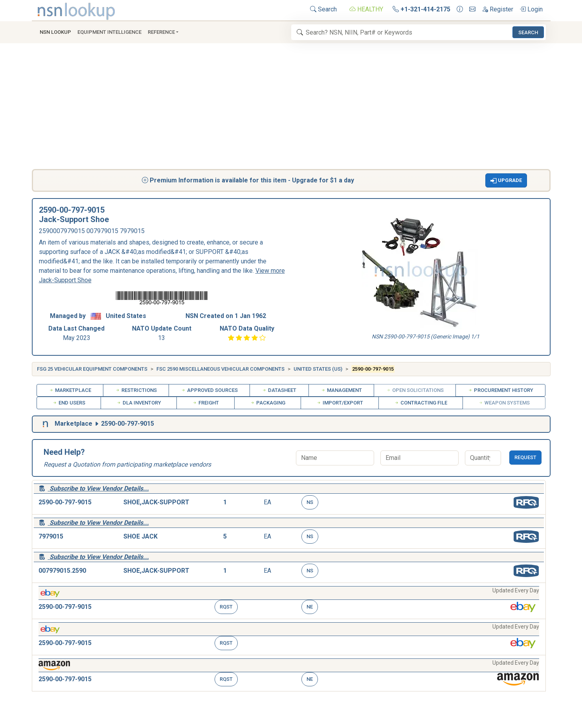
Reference (161, 32)
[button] (506, 180)
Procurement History (500, 390)
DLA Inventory (139, 403)
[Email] (420, 458)
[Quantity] (483, 458)
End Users (69, 403)
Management (341, 390)
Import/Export (340, 403)
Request (525, 457)
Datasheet (279, 390)
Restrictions (136, 390)
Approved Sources (209, 390)
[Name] (335, 458)
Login (531, 9)
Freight (206, 403)
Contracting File (421, 403)
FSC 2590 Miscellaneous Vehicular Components (220, 369)
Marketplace (70, 390)
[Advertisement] (291, 110)
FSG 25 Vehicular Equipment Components (92, 369)
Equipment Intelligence (109, 32)
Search (323, 9)
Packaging (268, 403)
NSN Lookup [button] (55, 32)
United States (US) (318, 369)
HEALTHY (366, 9)
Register (498, 9)
